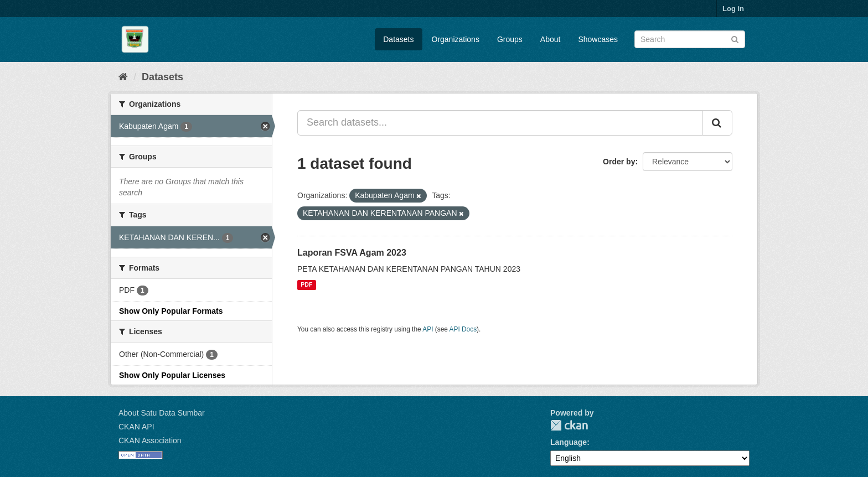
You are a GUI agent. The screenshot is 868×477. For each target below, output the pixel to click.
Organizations (456, 39)
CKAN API (136, 427)
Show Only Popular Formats (171, 311)
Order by (619, 162)
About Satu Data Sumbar (162, 413)
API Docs (463, 329)
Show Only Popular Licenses (172, 375)
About (551, 39)
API (428, 329)
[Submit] (735, 38)
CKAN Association (150, 440)
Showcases (598, 39)
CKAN (569, 425)
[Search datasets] (690, 39)
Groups (510, 39)
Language (569, 442)
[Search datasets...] (500, 123)
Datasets (398, 39)
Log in (733, 9)
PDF (306, 285)
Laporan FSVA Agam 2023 (352, 253)
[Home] (123, 77)
